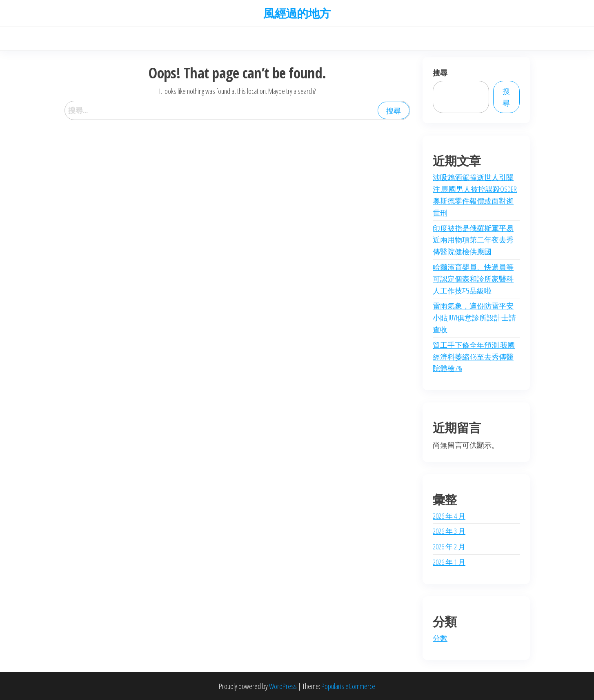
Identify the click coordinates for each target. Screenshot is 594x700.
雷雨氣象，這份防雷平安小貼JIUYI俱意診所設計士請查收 (474, 318)
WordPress (283, 686)
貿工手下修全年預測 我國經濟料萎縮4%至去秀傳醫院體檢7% (474, 357)
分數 (440, 638)
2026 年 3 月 (449, 531)
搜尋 (440, 73)
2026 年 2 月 (449, 547)
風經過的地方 (297, 13)
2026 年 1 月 (449, 562)
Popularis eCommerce (348, 686)
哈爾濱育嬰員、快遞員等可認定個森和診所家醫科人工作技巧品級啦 (473, 279)
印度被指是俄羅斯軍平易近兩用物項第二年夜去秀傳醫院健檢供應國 (473, 240)
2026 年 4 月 (449, 516)
